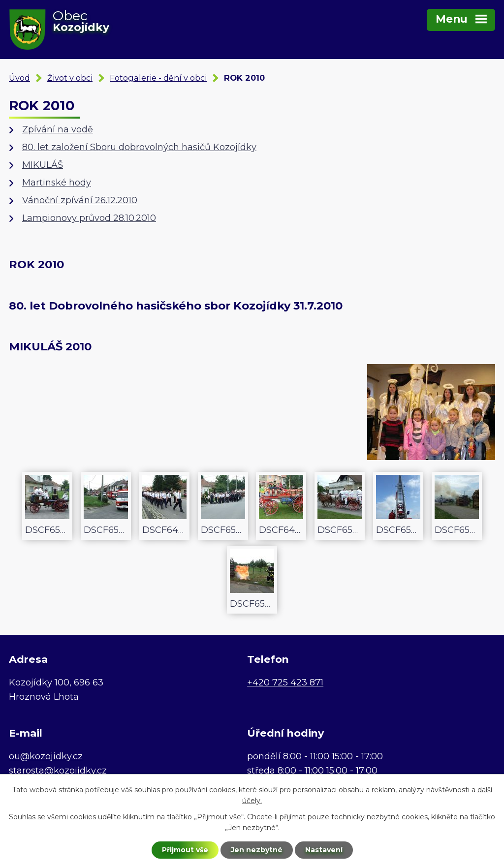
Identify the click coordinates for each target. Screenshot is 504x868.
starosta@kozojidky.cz (58, 771)
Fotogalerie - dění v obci (158, 78)
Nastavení (324, 850)
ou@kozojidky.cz (46, 756)
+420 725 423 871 (285, 682)
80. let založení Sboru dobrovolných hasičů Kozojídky (139, 147)
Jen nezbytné (257, 850)
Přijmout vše (185, 850)
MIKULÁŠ (43, 165)
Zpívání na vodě (58, 129)
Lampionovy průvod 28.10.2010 (89, 218)
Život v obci (70, 78)
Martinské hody (57, 183)
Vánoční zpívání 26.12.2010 (80, 200)
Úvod (19, 78)
